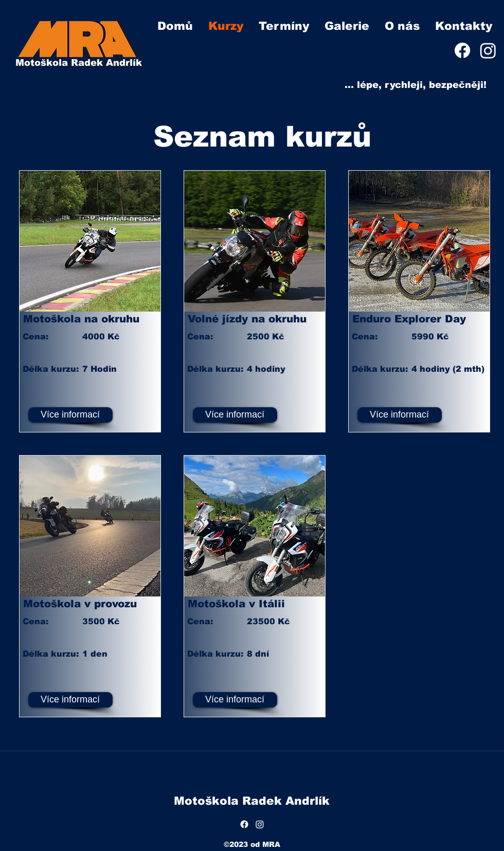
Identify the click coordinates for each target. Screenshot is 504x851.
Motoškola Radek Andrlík (79, 63)
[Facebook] (462, 50)
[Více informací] (70, 415)
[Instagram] (488, 50)
